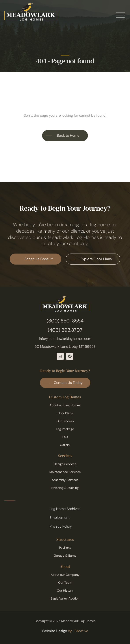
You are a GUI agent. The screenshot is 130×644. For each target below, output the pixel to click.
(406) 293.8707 (65, 330)
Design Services (65, 464)
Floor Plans (65, 413)
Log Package (65, 429)
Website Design (54, 631)
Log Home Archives (65, 509)
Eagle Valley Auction (65, 598)
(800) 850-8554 (65, 321)
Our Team (65, 583)
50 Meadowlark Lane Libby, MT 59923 (65, 347)
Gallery (65, 445)
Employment (60, 518)
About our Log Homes (65, 405)
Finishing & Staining (65, 488)
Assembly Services (65, 480)
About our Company (65, 575)
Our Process (65, 421)
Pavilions (65, 548)
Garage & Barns (65, 556)
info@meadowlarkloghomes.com (65, 339)
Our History (65, 591)
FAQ (65, 437)
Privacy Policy (61, 526)
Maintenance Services (65, 472)
